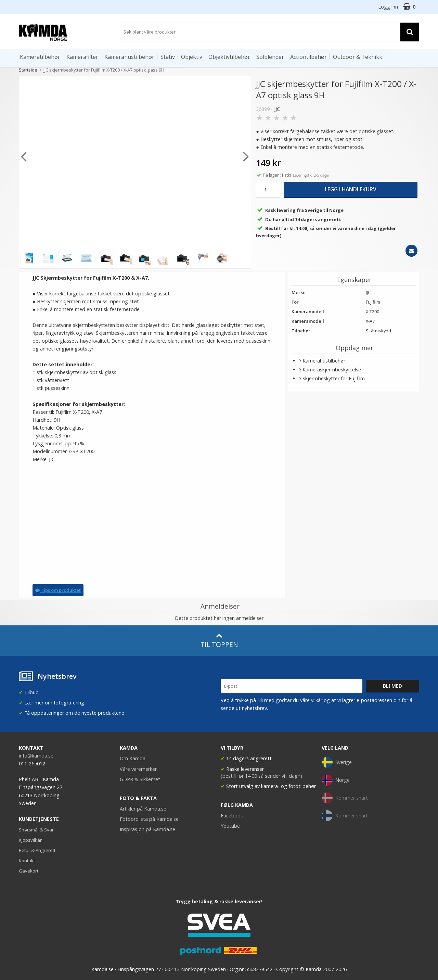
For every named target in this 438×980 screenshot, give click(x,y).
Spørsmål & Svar (36, 830)
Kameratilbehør (40, 57)
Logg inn (388, 7)
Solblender (270, 57)
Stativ (168, 57)
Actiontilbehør (308, 57)
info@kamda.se (36, 756)
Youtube (230, 826)
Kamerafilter (82, 57)
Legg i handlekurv (351, 189)
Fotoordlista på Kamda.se (149, 819)
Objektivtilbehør (229, 57)
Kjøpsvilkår (30, 840)
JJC (277, 109)
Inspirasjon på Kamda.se (147, 829)
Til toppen (219, 641)
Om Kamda (133, 758)
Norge (336, 780)
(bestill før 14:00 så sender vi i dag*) (261, 776)
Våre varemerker (138, 769)
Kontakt (27, 861)
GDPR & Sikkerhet (140, 779)
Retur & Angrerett (37, 850)
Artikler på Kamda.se (143, 809)
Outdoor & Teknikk (358, 57)
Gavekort (29, 871)
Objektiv (192, 57)
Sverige (337, 762)
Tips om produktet (58, 590)
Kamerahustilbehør (129, 57)
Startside (28, 70)
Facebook (232, 816)
